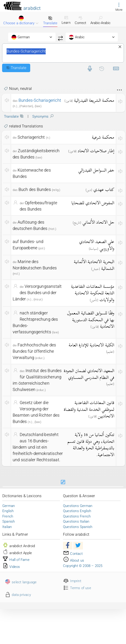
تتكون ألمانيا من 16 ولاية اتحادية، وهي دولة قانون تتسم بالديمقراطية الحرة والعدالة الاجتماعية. (91, 445)
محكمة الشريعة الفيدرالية (94, 100)
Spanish (9, 521)
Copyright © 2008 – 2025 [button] (83, 566)
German (9, 506)
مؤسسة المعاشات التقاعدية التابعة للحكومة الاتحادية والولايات (93, 293)
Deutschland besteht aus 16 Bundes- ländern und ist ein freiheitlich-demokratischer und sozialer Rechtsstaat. (38, 447)
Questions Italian (76, 521)
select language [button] (21, 582)
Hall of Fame (16, 560)
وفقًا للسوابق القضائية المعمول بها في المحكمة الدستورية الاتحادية (91, 320)
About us (74, 560)
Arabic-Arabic (100, 20)
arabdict (32, 8)
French (8, 516)
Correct (80, 20)
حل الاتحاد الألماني (98, 222)
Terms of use (77, 588)
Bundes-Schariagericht (63, 53)
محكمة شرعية (103, 137)
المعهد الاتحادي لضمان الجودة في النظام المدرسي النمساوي (89, 374)
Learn (66, 20)
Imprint (72, 581)
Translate (50, 21)
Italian (7, 527)
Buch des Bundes (35, 189)
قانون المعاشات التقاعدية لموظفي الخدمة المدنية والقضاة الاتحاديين (89, 409)
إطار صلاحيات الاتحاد (96, 151)
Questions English (77, 511)
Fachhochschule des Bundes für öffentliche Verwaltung (34, 351)
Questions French (77, 516)
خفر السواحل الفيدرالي (96, 170)
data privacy (18, 595)
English (8, 511)
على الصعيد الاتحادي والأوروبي (97, 245)
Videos (11, 567)
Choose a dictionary (21, 20)
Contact (73, 554)
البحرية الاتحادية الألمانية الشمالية (94, 265)
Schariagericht (31, 137)
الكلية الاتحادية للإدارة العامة (91, 345)
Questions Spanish (78, 527)
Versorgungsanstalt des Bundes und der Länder (37, 293)
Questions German (78, 506)
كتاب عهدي (104, 189)
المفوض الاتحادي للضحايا (93, 203)
